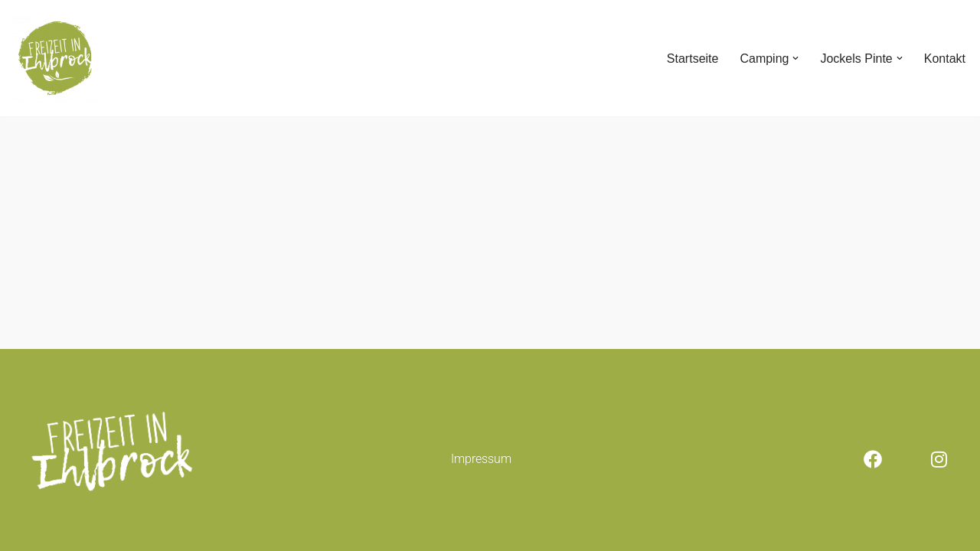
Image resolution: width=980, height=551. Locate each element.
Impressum (481, 459)
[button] (795, 58)
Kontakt (945, 59)
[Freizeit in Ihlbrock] (57, 58)
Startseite (693, 59)
